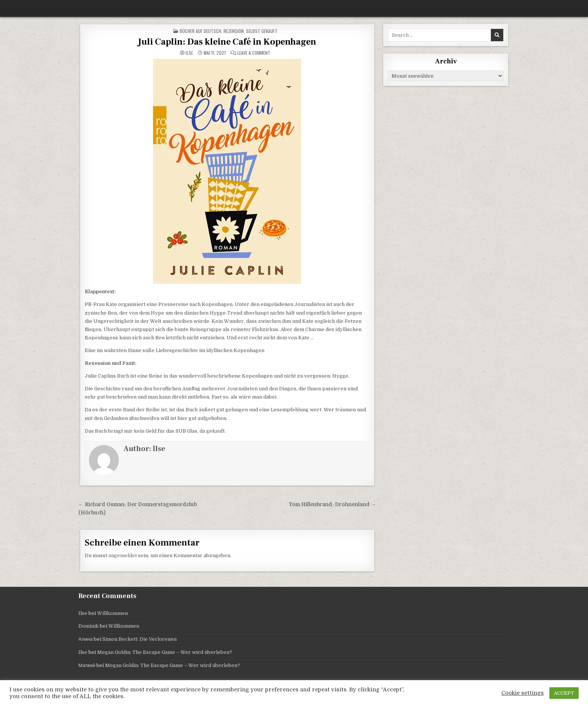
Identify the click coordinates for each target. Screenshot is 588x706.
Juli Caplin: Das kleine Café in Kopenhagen (227, 42)
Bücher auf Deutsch (200, 31)
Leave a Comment (254, 53)
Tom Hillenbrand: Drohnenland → (332, 504)
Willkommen (112, 613)
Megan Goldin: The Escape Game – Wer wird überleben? (165, 652)
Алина (85, 639)
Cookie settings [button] (523, 693)
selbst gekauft (262, 31)
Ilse (189, 53)
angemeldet (123, 555)
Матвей (87, 665)
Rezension (234, 31)
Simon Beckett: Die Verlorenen (139, 639)
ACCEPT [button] (564, 693)
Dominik (88, 626)
